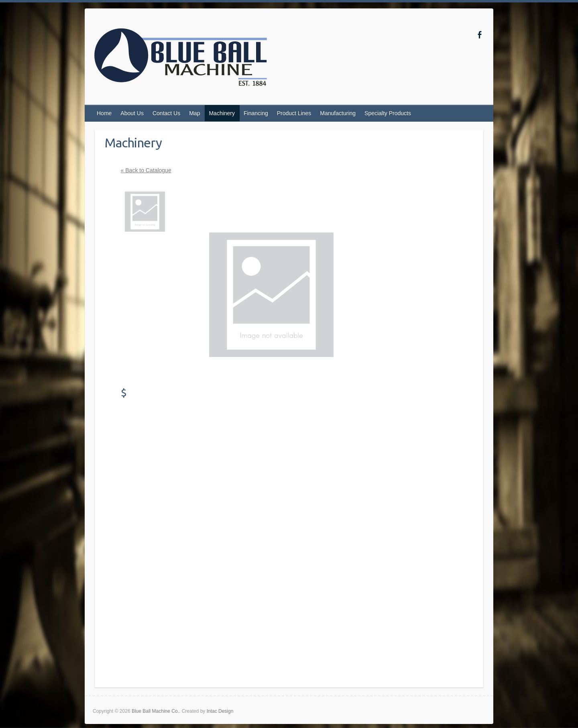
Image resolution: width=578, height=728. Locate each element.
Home (104, 113)
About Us (132, 113)
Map (194, 113)
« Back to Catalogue (146, 170)
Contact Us (166, 113)
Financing (256, 113)
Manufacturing (338, 113)
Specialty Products (388, 113)
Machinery (222, 113)
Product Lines (294, 113)
